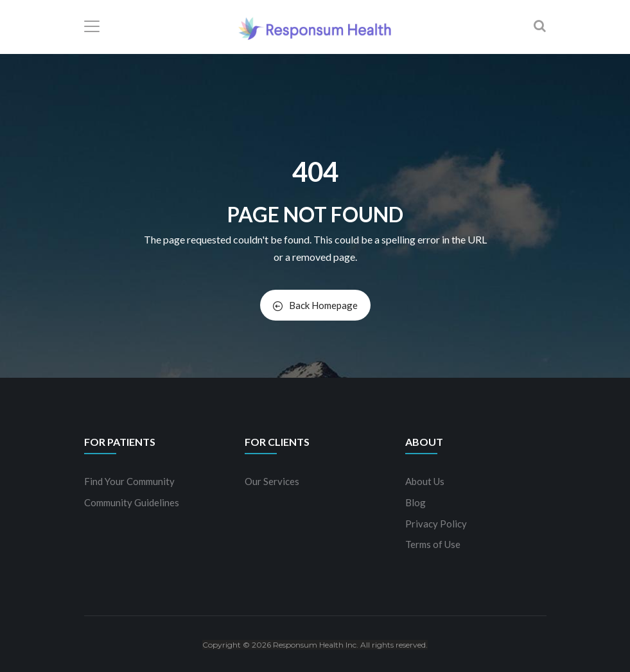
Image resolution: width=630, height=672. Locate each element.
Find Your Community (129, 481)
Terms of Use (433, 544)
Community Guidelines (132, 502)
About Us (425, 481)
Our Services (272, 481)
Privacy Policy (436, 524)
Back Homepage (315, 305)
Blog (416, 502)
